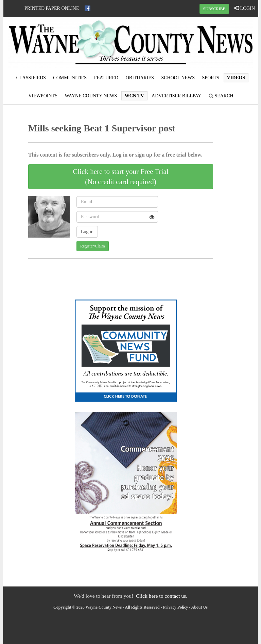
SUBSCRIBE (214, 9)
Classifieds (31, 78)
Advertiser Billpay (176, 96)
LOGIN (245, 8)
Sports (211, 78)
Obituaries (140, 78)
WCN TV (134, 96)
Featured (106, 78)
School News (178, 78)
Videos (236, 78)
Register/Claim (93, 246)
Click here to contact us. (162, 596)
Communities (70, 78)
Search (221, 96)
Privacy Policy (176, 607)
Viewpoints (43, 96)
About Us (199, 607)
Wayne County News (91, 96)
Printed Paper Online (52, 8)
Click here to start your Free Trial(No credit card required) (120, 177)
